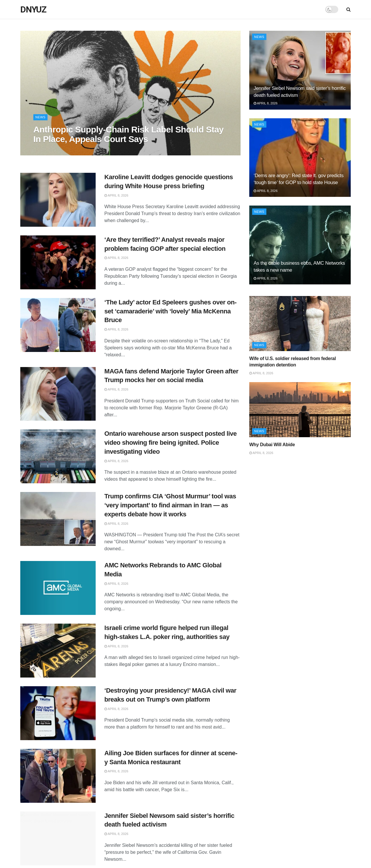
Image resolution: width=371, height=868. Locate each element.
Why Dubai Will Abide (272, 445)
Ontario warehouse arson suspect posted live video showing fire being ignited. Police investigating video (171, 443)
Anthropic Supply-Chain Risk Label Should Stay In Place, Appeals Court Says (128, 134)
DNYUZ (33, 10)
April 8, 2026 (116, 195)
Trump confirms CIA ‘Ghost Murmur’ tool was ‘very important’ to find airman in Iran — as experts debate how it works (170, 505)
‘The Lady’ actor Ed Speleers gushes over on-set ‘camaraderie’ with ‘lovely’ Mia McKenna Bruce (170, 311)
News (40, 117)
